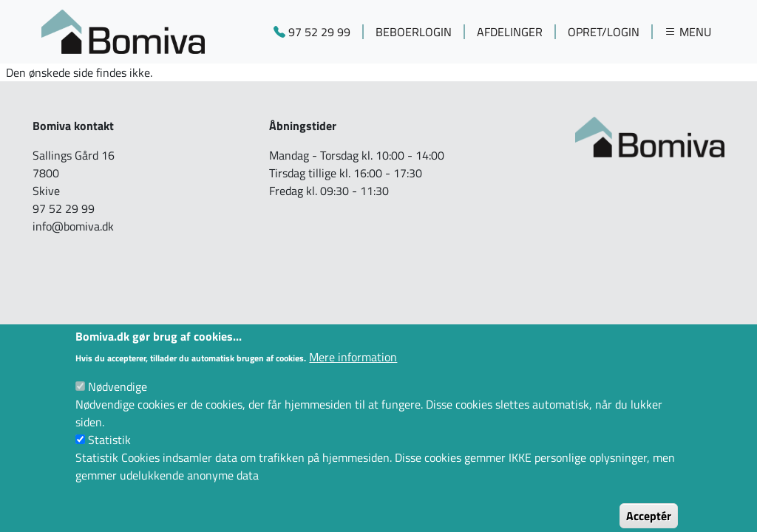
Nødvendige (118, 400)
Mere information (353, 371)
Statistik (109, 454)
